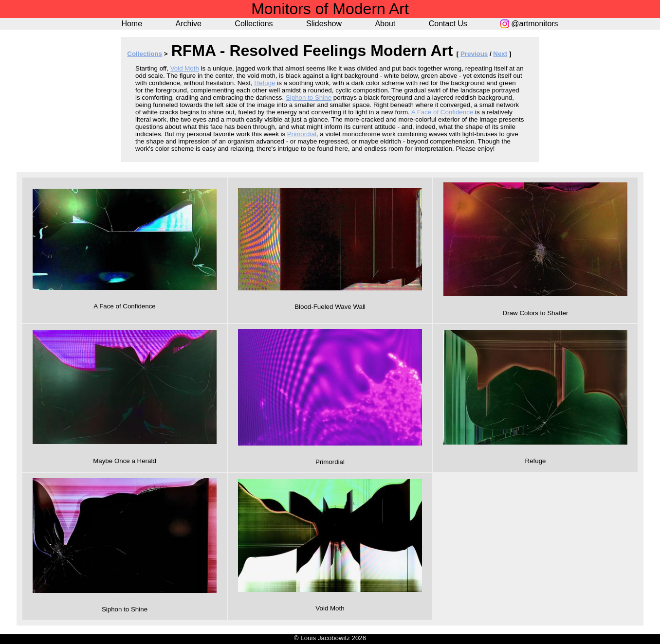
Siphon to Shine (309, 98)
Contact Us (448, 24)
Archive (189, 24)
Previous (474, 54)
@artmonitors (534, 24)
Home (132, 24)
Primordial (302, 134)
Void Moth (185, 68)
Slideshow (324, 24)
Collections (254, 24)
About (385, 24)
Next (500, 54)
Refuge (265, 83)
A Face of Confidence (442, 112)
